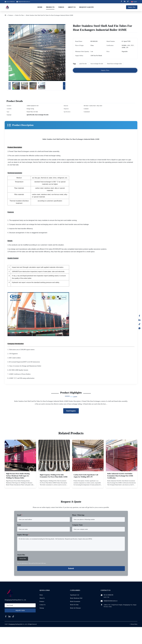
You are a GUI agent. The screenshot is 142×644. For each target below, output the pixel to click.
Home (40, 7)
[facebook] (6, 616)
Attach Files (21, 555)
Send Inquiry (71, 411)
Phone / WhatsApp (78, 515)
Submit (71, 568)
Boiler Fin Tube (20, 15)
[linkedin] (9, 616)
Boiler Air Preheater (76, 608)
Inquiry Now (132, 7)
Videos (61, 7)
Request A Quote (87, 7)
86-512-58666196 (108, 595)
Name (19, 525)
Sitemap (42, 608)
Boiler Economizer (75, 601)
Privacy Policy (134, 624)
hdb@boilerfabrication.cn (24, 2)
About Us (72, 7)
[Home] (5, 15)
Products (50, 7)
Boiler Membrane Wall (76, 598)
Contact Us (43, 605)
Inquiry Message (23, 535)
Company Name (77, 525)
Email (20, 515)
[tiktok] (13, 616)
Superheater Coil (75, 595)
